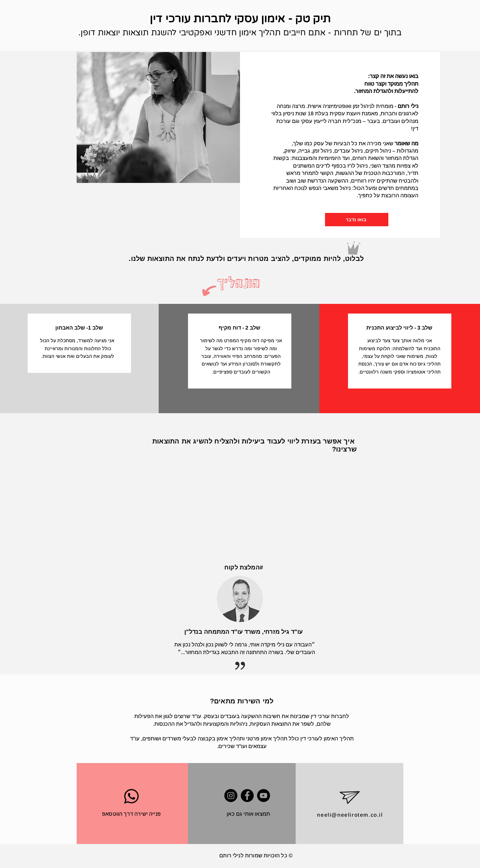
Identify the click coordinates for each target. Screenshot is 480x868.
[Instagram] (231, 796)
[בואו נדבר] (357, 220)
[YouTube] (263, 796)
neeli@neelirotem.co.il (350, 815)
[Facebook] (247, 796)
